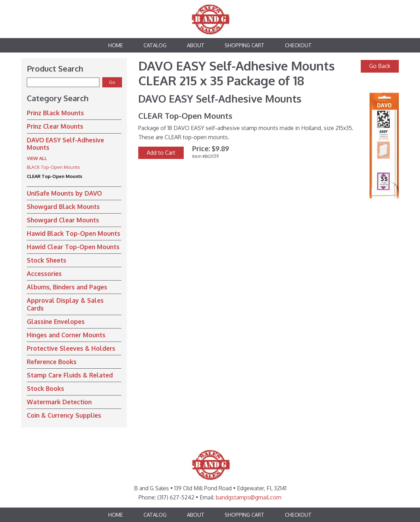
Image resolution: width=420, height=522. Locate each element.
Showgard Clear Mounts (63, 220)
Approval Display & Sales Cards (65, 304)
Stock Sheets (47, 260)
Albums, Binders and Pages (67, 287)
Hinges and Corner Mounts (66, 335)
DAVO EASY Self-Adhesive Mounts (65, 144)
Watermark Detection (59, 402)
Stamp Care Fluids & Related (70, 375)
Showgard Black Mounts (63, 207)
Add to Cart (161, 153)
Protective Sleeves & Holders (71, 348)
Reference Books (52, 362)
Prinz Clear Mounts (55, 126)
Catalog (155, 45)
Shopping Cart (245, 45)
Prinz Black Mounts (55, 113)
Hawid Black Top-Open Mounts (74, 233)
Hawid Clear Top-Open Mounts (73, 247)
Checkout (298, 45)
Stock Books (45, 388)
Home (116, 45)
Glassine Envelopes (56, 321)
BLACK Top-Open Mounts (53, 167)
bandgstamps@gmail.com (249, 497)
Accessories (44, 274)
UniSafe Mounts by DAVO (64, 193)
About (196, 45)
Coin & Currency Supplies (64, 415)
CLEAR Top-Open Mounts (54, 176)
